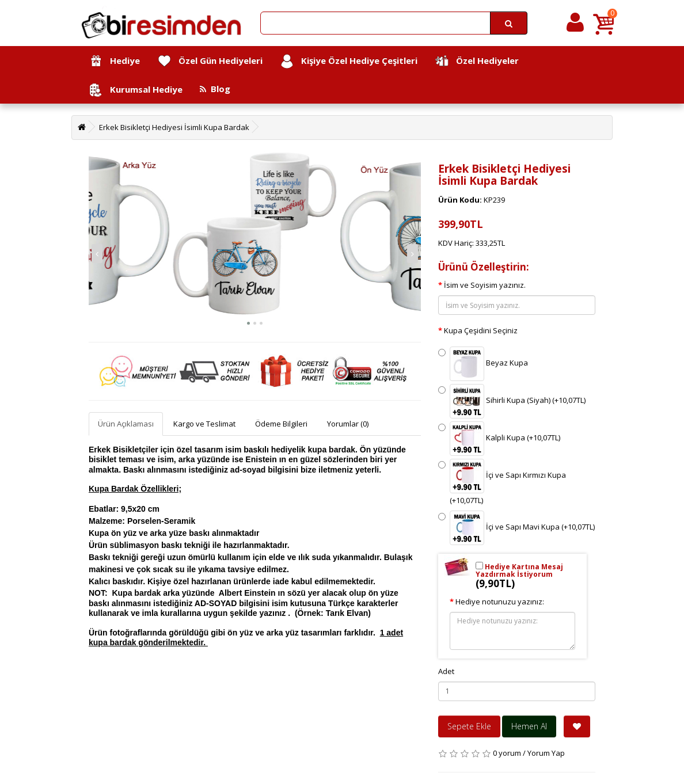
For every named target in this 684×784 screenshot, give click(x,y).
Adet (446, 671)
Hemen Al (529, 726)
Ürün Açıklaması (126, 424)
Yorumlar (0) (348, 424)
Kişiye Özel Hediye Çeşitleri (349, 61)
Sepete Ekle (469, 726)
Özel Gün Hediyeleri (210, 61)
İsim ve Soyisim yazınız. (485, 285)
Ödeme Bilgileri (281, 424)
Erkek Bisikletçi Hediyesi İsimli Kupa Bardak (174, 127)
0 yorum (507, 753)
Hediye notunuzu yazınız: (500, 602)
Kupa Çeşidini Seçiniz (481, 330)
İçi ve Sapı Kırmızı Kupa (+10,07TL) (502, 482)
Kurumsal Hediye (136, 90)
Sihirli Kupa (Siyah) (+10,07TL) (512, 401)
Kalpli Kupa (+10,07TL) (499, 439)
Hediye (114, 61)
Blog (215, 89)
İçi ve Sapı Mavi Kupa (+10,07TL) (516, 528)
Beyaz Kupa (483, 364)
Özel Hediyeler (477, 61)
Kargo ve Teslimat (204, 424)
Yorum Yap (546, 753)
